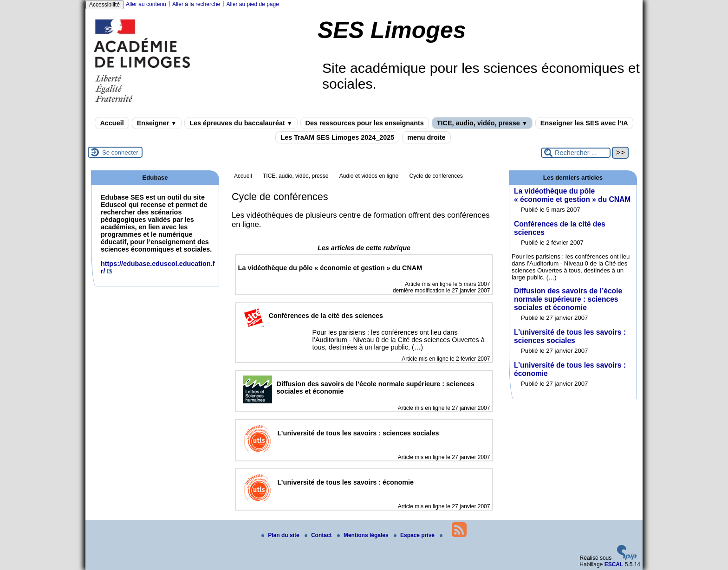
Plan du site (281, 535)
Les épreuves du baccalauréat (241, 123)
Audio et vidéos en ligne (369, 176)
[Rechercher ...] (576, 153)
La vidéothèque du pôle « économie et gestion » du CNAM (572, 195)
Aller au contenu (146, 4)
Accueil (112, 123)
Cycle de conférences (436, 176)
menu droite (426, 137)
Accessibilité (104, 5)
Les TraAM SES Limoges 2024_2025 (337, 137)
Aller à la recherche (196, 4)
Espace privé (415, 535)
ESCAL (614, 564)
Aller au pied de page (252, 4)
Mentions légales (364, 535)
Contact (319, 535)
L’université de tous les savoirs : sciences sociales (570, 336)
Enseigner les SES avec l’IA (584, 123)
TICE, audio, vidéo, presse (482, 123)
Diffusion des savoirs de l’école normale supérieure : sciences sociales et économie (568, 299)
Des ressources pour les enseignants (365, 123)
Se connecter (120, 152)
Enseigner (157, 123)
